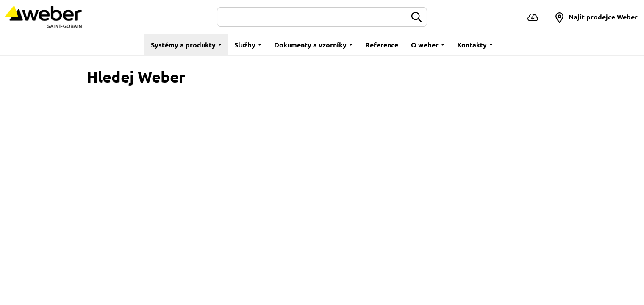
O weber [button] (428, 45)
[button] (596, 17)
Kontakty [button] (475, 45)
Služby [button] (248, 45)
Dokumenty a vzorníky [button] (313, 45)
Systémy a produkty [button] (186, 45)
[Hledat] (312, 17)
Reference (382, 45)
